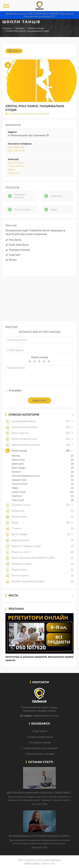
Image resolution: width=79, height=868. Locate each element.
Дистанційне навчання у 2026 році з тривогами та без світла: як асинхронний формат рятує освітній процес (39, 793)
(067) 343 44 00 (16, 151)
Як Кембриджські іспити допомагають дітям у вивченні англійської (39, 836)
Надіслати (40, 401)
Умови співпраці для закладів (41, 748)
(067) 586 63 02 (16, 147)
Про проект (41, 731)
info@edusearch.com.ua (46, 716)
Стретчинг (14, 173)
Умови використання (41, 737)
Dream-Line (48, 864)
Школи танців (16, 163)
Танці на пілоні (16, 166)
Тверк (11, 170)
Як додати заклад (41, 743)
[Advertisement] (39, 300)
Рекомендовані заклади (41, 754)
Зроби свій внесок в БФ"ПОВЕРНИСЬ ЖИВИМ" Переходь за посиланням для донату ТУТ (39, 15)
